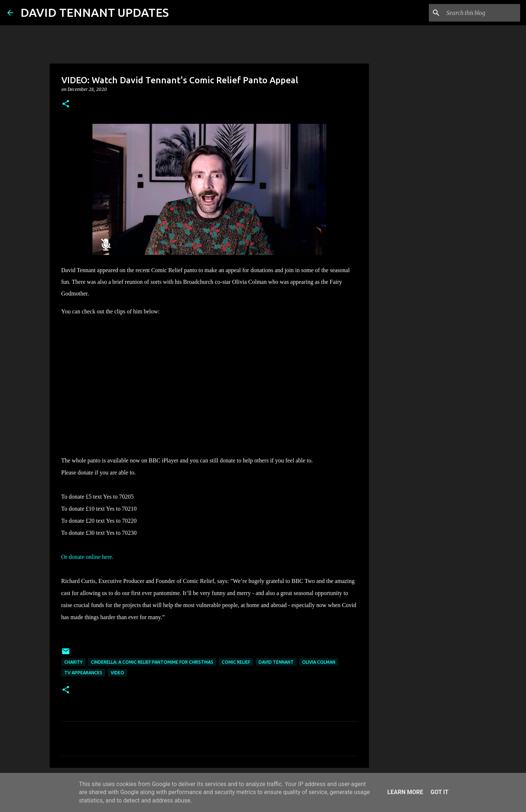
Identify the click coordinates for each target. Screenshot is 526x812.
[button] (66, 104)
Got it (439, 792)
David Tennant (276, 662)
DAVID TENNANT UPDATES (95, 12)
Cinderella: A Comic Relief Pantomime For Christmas (152, 662)
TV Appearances (83, 673)
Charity (73, 662)
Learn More (405, 792)
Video (117, 673)
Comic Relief (236, 662)
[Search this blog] (482, 13)
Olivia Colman (319, 662)
